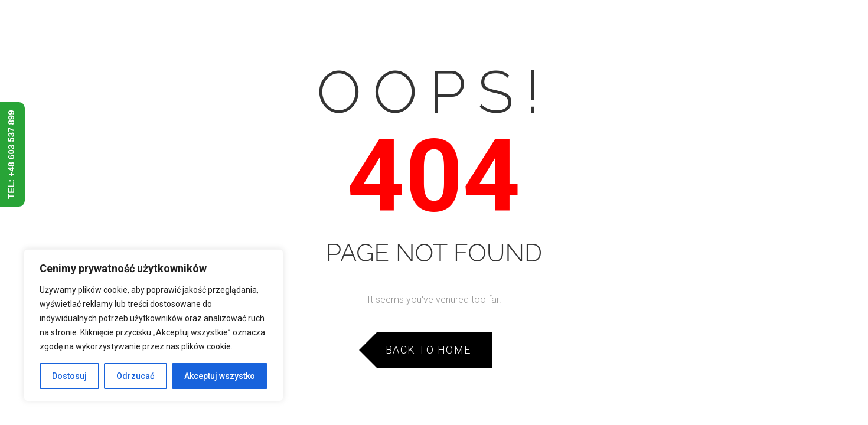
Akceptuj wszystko (220, 376)
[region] (154, 325)
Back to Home (428, 350)
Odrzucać (135, 376)
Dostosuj (69, 376)
